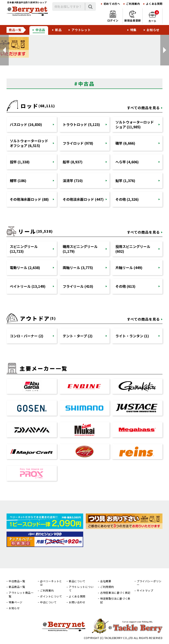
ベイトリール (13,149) (28, 286)
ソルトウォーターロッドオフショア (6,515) (29, 143)
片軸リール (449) (129, 268)
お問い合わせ (77, 602)
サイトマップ (145, 590)
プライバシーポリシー (149, 583)
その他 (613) (125, 286)
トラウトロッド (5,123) (81, 124)
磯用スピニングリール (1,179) (80, 249)
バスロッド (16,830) (26, 124)
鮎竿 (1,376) (125, 181)
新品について (77, 581)
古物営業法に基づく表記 (115, 593)
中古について (48, 602)
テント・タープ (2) (78, 336)
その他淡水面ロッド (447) (83, 199)
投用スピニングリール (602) (133, 249)
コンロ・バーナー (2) (27, 336)
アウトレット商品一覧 (21, 595)
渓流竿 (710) (73, 181)
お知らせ (153, 30)
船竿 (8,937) (73, 162)
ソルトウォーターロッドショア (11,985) (135, 124)
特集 (133, 30)
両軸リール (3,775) (78, 268)
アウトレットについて (81, 589)
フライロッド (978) (78, 143)
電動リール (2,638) (25, 268)
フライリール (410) (78, 286)
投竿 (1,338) (20, 162)
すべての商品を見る (143, 108)
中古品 (40, 30)
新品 (58, 30)
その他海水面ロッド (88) (29, 199)
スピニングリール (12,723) (24, 249)
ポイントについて (51, 596)
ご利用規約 (107, 587)
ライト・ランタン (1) (132, 336)
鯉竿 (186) (18, 181)
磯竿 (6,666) (125, 143)
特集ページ (16, 602)
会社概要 (106, 581)
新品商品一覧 (17, 587)
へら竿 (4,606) (127, 162)
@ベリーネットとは (51, 583)
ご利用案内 (133, 4)
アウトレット (81, 30)
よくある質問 (154, 4)
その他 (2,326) (127, 199)
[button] (4, 50)
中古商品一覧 (17, 581)
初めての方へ (112, 4)
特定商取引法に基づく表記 (115, 600)
